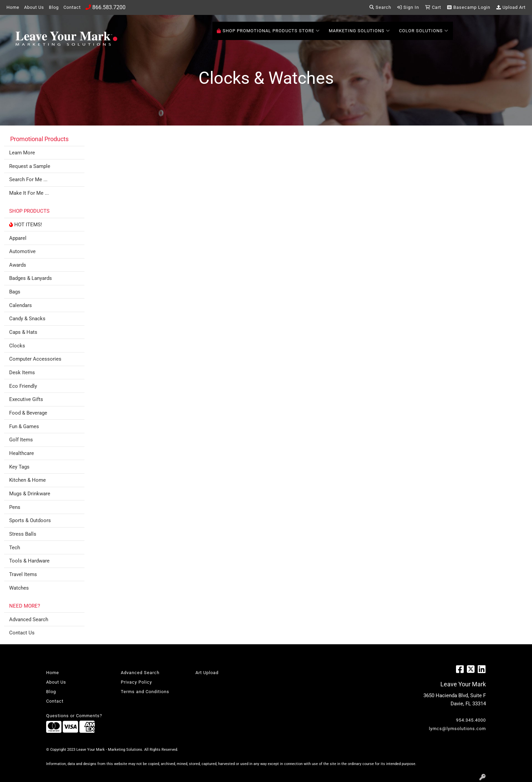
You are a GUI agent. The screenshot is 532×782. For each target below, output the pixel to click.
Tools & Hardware (29, 561)
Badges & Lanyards (31, 278)
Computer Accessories (35, 359)
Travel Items (23, 574)
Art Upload (207, 673)
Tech (15, 548)
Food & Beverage (28, 413)
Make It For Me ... (29, 193)
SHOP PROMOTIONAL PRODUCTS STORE (268, 31)
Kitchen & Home (27, 480)
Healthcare (22, 453)
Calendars (21, 305)
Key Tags (19, 467)
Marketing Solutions (359, 31)
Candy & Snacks (27, 319)
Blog (54, 7)
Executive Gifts (26, 399)
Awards (18, 265)
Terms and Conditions (145, 692)
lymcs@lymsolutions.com (457, 729)
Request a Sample (30, 166)
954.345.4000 (471, 720)
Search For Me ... (28, 179)
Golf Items (21, 440)
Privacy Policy (136, 682)
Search (380, 7)
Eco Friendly (23, 386)
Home (13, 7)
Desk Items (22, 373)
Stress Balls (23, 534)
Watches (19, 588)
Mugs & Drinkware (30, 494)
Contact (72, 7)
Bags (15, 292)
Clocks (17, 346)
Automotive (22, 251)
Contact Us (22, 633)
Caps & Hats (23, 332)
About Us (34, 7)
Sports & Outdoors (30, 520)
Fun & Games (24, 426)
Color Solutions (424, 31)
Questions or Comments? (74, 716)
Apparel (18, 238)
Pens (15, 507)
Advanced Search (29, 619)
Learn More (22, 153)
